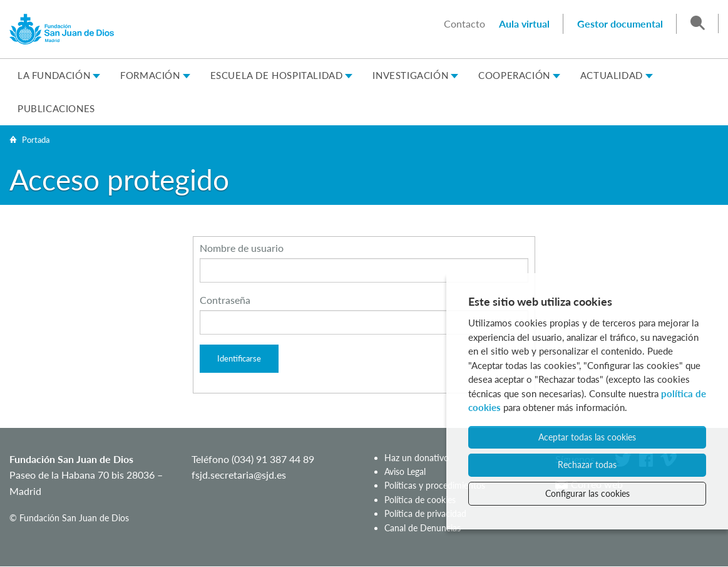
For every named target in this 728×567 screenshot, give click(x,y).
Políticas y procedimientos (435, 485)
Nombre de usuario (242, 248)
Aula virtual (524, 23)
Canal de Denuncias (423, 528)
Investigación (410, 75)
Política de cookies (420, 500)
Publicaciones (56, 108)
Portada (36, 140)
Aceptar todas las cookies (587, 437)
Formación (150, 75)
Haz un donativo (417, 458)
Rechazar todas (587, 465)
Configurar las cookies (587, 493)
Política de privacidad (425, 513)
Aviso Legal (405, 471)
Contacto (464, 23)
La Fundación (54, 75)
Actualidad (612, 75)
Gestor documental (620, 23)
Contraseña (225, 300)
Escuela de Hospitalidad (277, 75)
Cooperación (514, 75)
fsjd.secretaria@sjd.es (239, 475)
